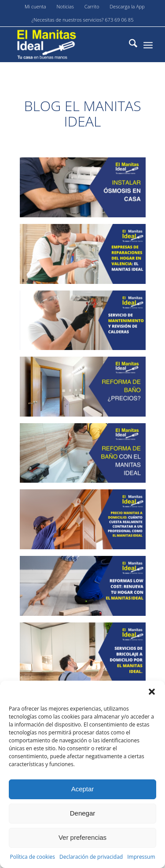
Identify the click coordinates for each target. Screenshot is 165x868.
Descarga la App (127, 6)
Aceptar (83, 789)
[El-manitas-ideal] (68, 45)
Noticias (65, 6)
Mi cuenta (35, 6)
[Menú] (148, 45)
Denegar (83, 813)
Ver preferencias (82, 837)
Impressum (141, 857)
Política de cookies (32, 857)
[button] (152, 692)
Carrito (92, 6)
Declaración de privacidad (91, 857)
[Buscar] (129, 45)
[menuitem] (36, 7)
